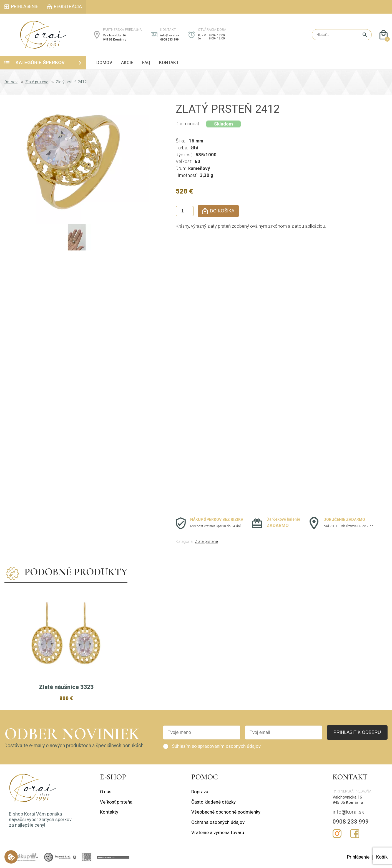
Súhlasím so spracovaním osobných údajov (216, 746)
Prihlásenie (358, 857)
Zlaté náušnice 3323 (66, 687)
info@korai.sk (170, 35)
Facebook (355, 834)
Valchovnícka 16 (114, 35)
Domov (11, 82)
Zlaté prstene (37, 82)
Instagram (337, 834)
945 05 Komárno (115, 40)
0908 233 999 (169, 40)
